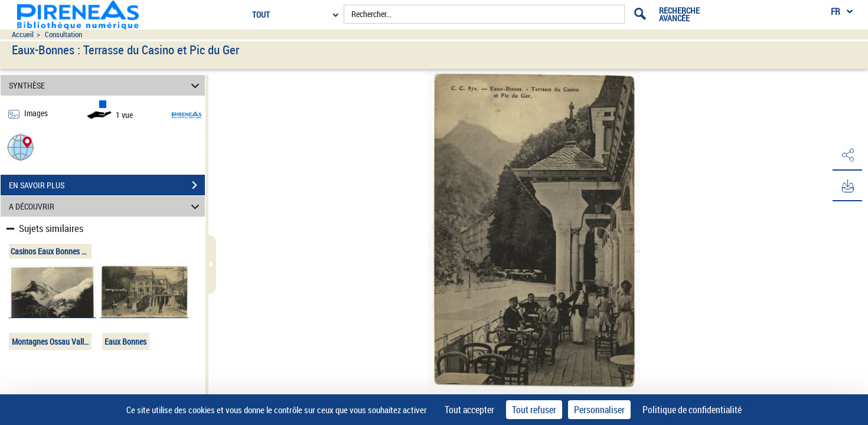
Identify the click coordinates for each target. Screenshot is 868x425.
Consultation (63, 35)
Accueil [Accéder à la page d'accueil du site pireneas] (23, 35)
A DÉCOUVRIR (106, 206)
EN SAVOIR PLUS (107, 185)
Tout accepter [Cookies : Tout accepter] (469, 410)
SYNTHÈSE (106, 85)
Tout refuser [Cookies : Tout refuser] (534, 410)
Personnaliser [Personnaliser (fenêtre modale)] (599, 410)
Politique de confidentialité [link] (692, 410)
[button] (21, 147)
